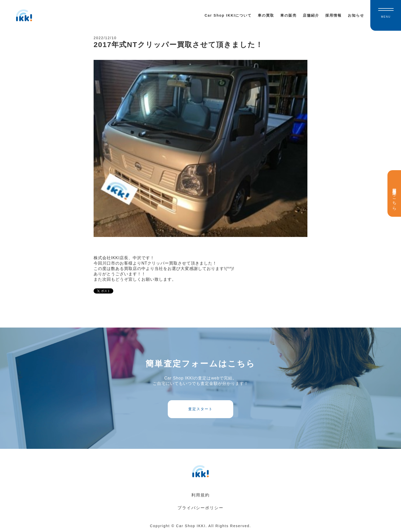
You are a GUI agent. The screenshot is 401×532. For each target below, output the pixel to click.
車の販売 (288, 15)
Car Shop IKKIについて (228, 15)
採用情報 (333, 15)
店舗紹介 (311, 15)
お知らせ (356, 15)
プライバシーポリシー (201, 508)
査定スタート (201, 409)
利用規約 (201, 495)
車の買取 (266, 15)
